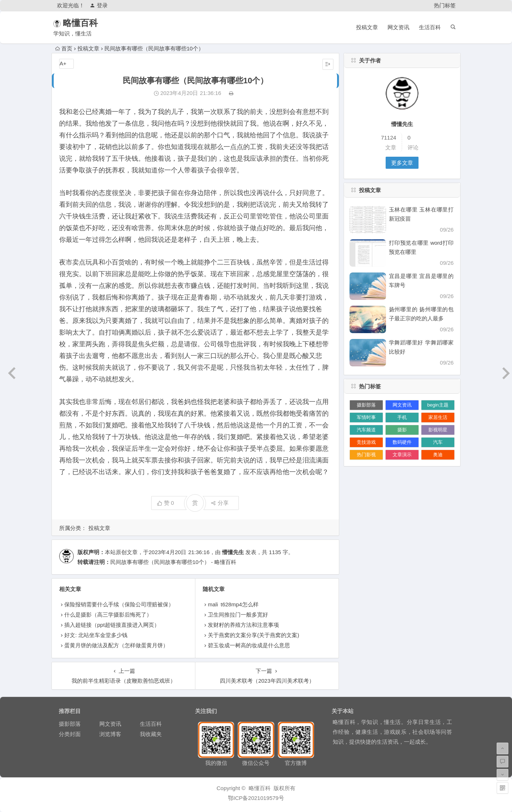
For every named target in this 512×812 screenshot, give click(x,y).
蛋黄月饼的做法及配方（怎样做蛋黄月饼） (116, 645)
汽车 (438, 442)
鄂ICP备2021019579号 (256, 798)
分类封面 (70, 734)
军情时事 (366, 417)
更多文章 (402, 163)
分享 (220, 503)
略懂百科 (91, 23)
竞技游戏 (366, 442)
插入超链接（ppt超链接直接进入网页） (112, 625)
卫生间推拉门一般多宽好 (238, 615)
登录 (99, 5)
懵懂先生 (233, 552)
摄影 (402, 430)
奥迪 (438, 455)
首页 (64, 48)
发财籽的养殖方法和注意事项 (243, 625)
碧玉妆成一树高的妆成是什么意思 (249, 645)
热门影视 (366, 455)
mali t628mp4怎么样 (233, 604)
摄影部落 (366, 405)
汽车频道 (366, 430)
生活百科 (430, 27)
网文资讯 (398, 27)
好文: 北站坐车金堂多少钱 (96, 635)
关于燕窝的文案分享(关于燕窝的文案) (253, 635)
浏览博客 (110, 734)
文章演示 (402, 455)
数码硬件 (402, 442)
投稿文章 (367, 27)
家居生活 (438, 417)
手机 (402, 417)
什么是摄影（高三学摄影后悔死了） (108, 615)
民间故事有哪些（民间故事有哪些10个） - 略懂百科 (173, 562)
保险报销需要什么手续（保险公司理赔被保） (119, 604)
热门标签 (445, 5)
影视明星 (438, 430)
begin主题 (438, 405)
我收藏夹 (151, 734)
